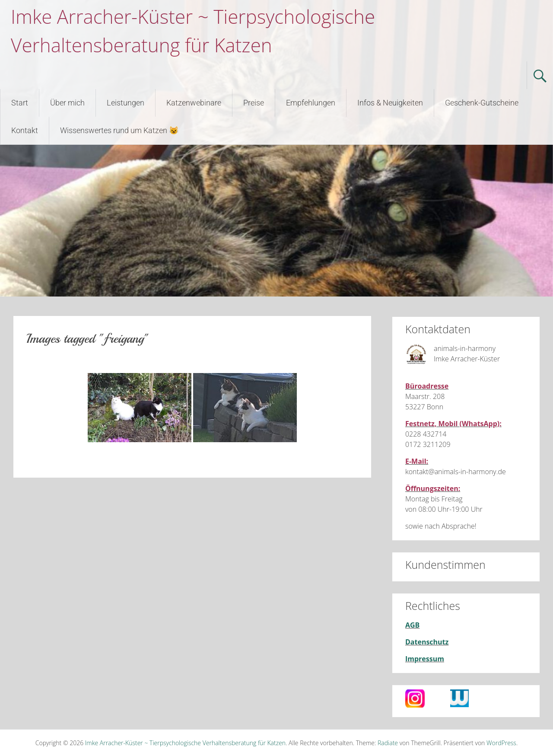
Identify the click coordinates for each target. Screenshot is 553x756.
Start (20, 103)
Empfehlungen (311, 103)
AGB (412, 625)
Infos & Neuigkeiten (390, 103)
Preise (254, 103)
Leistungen (126, 103)
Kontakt (25, 130)
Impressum (425, 659)
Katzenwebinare (194, 103)
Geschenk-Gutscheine (482, 103)
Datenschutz (427, 642)
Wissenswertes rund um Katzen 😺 (119, 130)
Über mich (67, 103)
